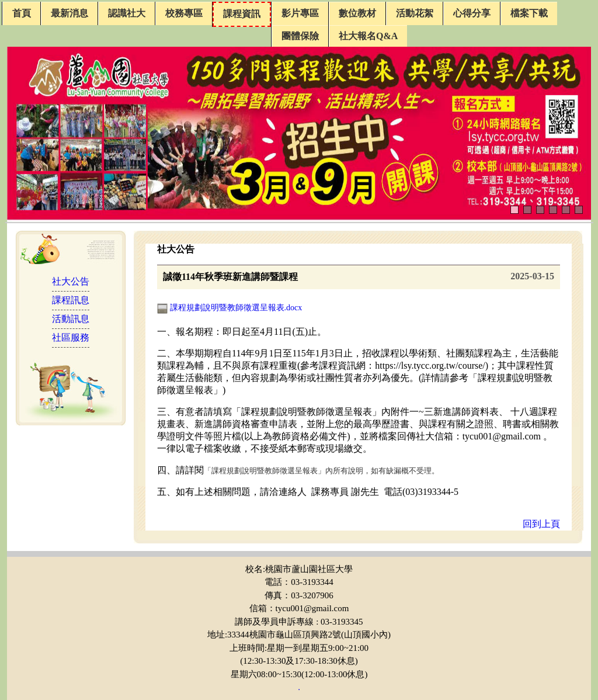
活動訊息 (71, 319)
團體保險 (300, 36)
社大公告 (71, 281)
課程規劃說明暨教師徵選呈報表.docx (230, 308)
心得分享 (472, 13)
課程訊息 (71, 300)
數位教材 (357, 13)
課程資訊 (242, 14)
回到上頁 (541, 524)
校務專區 (184, 13)
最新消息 (69, 13)
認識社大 (127, 13)
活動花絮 (415, 13)
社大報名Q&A (368, 36)
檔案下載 (529, 13)
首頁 (22, 13)
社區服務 (71, 337)
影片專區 (300, 13)
